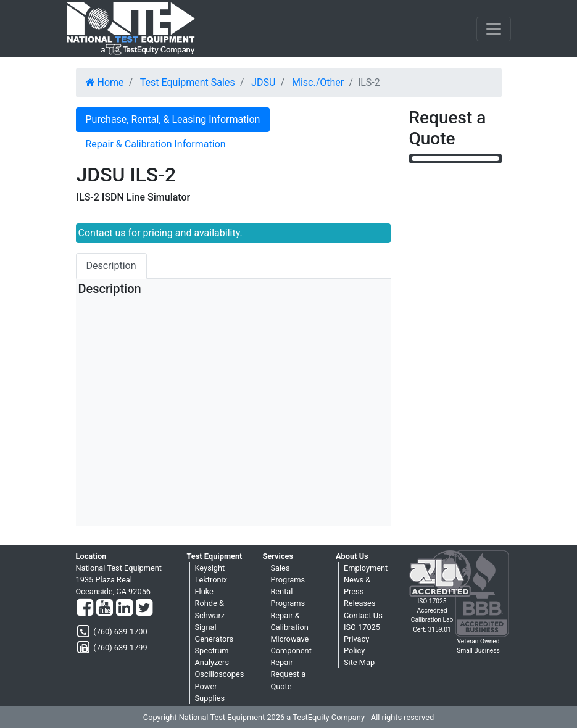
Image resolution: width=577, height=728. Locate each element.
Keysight (210, 568)
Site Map (359, 662)
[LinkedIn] (124, 608)
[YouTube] (105, 608)
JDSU (263, 82)
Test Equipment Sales (188, 82)
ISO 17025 (362, 627)
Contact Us (363, 615)
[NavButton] (494, 29)
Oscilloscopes (220, 674)
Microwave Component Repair (291, 651)
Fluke (204, 591)
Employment (366, 568)
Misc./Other (318, 82)
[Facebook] (85, 608)
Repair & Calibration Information (156, 144)
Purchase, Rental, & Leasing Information (173, 119)
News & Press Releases (360, 591)
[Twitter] (144, 608)
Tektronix (211, 580)
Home (105, 82)
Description (111, 266)
